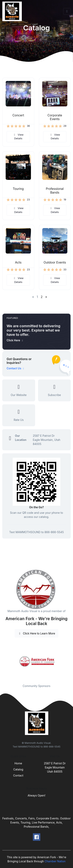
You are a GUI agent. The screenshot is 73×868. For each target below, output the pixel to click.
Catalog (18, 769)
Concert (18, 115)
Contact (18, 775)
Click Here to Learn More (36, 633)
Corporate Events (55, 117)
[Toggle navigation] (67, 11)
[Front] (13, 11)
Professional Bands (55, 191)
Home (18, 763)
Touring (18, 189)
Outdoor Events (55, 262)
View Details (18, 137)
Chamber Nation (55, 861)
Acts (18, 262)
